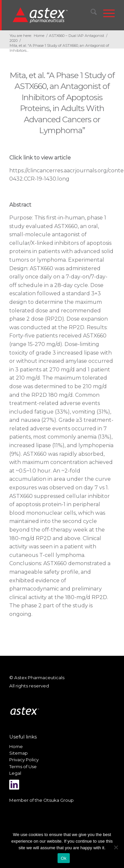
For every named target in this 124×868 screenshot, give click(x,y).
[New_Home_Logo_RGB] (53, 15)
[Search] (90, 13)
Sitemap (19, 753)
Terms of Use (23, 767)
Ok (64, 858)
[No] (116, 847)
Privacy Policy (24, 760)
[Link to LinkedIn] (14, 785)
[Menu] (106, 13)
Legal (15, 773)
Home (16, 746)
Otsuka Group (59, 800)
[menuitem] (90, 13)
